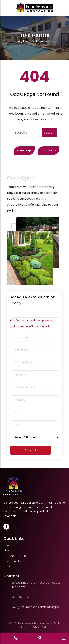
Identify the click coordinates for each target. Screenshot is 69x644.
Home (17, 41)
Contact (9, 566)
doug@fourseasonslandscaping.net (36, 607)
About (7, 550)
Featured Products (16, 556)
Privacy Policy (41, 627)
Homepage (24, 150)
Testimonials (12, 561)
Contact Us (48, 150)
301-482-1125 (20, 597)
